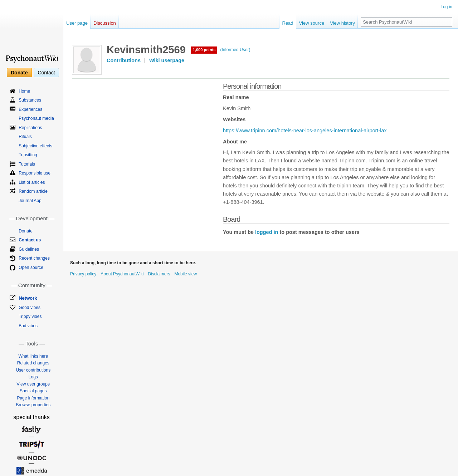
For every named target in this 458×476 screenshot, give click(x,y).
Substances (30, 100)
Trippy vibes (30, 316)
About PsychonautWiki (122, 274)
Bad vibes (28, 326)
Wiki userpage (167, 60)
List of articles (32, 182)
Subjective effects (35, 146)
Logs (33, 377)
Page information (33, 398)
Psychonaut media (36, 118)
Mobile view (186, 274)
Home (24, 91)
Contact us (30, 240)
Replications (30, 128)
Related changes (33, 363)
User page (77, 23)
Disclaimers (159, 274)
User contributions (33, 370)
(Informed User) (235, 50)
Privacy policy (83, 274)
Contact (46, 73)
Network (28, 298)
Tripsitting (28, 155)
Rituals (25, 137)
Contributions (124, 60)
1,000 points (204, 50)
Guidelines (29, 249)
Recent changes (34, 258)
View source (312, 23)
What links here (33, 356)
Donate (19, 73)
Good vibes (30, 308)
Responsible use (35, 173)
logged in (267, 232)
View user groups (33, 384)
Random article (33, 191)
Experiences (30, 109)
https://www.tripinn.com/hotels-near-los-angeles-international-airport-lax (305, 131)
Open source (31, 268)
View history (342, 23)
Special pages (33, 391)
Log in (446, 7)
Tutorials (27, 164)
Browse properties (33, 405)
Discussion (105, 23)
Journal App (30, 201)
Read (288, 23)
